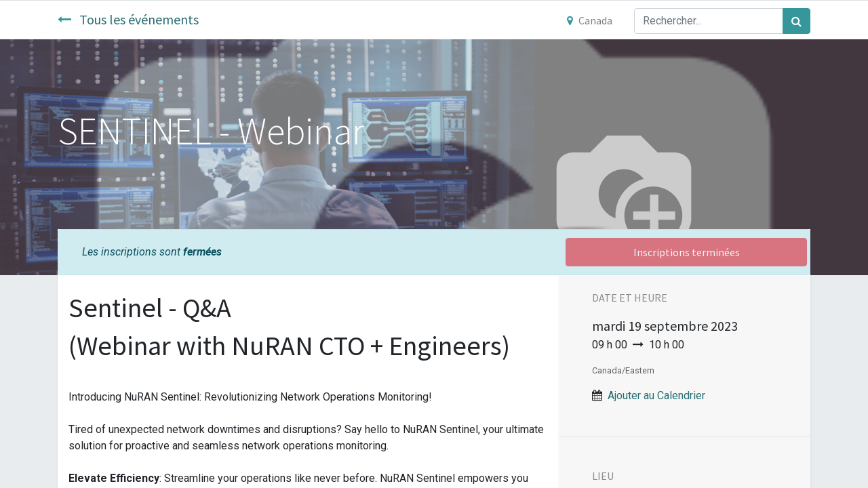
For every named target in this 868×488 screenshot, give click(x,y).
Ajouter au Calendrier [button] (656, 395)
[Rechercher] (796, 21)
